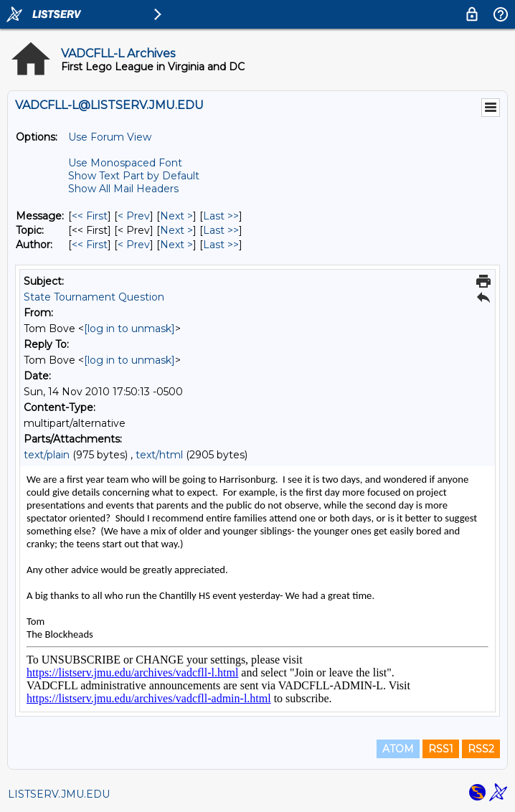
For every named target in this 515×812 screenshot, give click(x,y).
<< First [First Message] (90, 216)
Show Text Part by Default (134, 176)
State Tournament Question (94, 297)
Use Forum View (110, 137)
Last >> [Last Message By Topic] (221, 230)
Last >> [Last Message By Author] (221, 245)
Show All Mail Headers (123, 189)
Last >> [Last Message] (221, 216)
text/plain (47, 455)
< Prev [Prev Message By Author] (134, 245)
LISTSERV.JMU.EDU (59, 794)
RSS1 (441, 749)
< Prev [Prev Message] (134, 216)
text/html (159, 455)
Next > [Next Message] (176, 216)
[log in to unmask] (129, 329)
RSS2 (481, 749)
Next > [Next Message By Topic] (176, 230)
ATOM (398, 749)
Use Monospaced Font (125, 163)
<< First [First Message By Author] (90, 245)
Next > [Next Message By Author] (176, 245)
